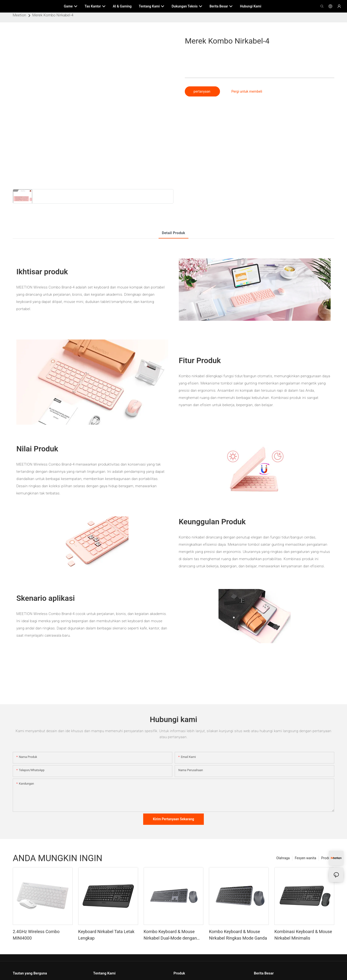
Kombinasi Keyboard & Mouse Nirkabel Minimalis (303, 935)
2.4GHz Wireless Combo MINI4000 (36, 935)
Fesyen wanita (305, 858)
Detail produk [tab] (174, 233)
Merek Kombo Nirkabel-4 (53, 15)
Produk (327, 858)
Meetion (19, 15)
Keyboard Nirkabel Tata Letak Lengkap (106, 935)
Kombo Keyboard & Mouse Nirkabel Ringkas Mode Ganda (238, 935)
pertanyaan (202, 91)
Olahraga (283, 858)
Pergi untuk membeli (247, 91)
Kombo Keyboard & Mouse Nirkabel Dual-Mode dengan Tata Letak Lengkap (170, 935)
